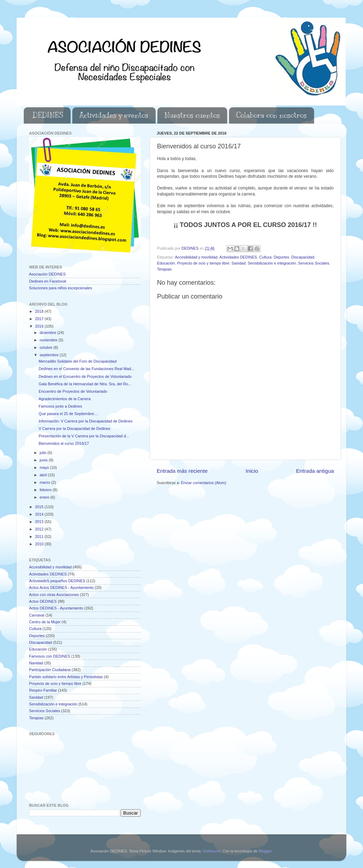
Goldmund (212, 851)
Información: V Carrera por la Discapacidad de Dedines (86, 421)
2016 (40, 326)
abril (44, 475)
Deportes (281, 257)
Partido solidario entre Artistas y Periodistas (66, 677)
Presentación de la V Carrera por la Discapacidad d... (84, 436)
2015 (40, 507)
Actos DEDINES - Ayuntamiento (56, 608)
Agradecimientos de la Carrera (65, 399)
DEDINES (48, 115)
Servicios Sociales (314, 263)
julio (44, 453)
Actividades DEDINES (238, 257)
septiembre (50, 355)
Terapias (164, 269)
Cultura (265, 257)
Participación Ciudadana (50, 670)
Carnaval (37, 615)
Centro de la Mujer (45, 622)
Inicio (252, 471)
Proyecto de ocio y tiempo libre (203, 263)
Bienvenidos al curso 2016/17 (64, 443)
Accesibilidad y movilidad (196, 257)
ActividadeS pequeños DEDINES (57, 581)
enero (45, 497)
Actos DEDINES (43, 601)
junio (44, 460)
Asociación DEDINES (47, 274)
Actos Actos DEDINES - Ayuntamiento (61, 588)
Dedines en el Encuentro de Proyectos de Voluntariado (85, 376)
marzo (46, 482)
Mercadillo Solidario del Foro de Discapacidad (78, 361)
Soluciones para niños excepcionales (61, 288)
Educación (166, 263)
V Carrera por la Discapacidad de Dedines (74, 429)
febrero (46, 490)
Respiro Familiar (43, 690)
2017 (40, 319)
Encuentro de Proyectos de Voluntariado (73, 391)
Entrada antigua (315, 471)
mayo (45, 467)
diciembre (49, 333)
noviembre (49, 340)
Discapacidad (303, 257)
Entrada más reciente (182, 471)
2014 (40, 514)
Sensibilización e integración (272, 263)
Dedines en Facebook (48, 281)
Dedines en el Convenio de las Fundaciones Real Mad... (86, 369)
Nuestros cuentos (192, 115)
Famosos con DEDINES (50, 656)
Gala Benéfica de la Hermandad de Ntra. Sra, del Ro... (85, 384)
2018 (40, 311)
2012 (40, 529)
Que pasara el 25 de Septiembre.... (68, 414)
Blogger (265, 851)
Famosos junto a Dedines (60, 406)
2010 (40, 544)
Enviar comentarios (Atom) (203, 483)
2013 (40, 522)
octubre (47, 347)
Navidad (36, 663)
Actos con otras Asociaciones (54, 595)
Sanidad (239, 263)
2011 (40, 537)
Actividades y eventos (114, 115)
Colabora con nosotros (271, 115)
